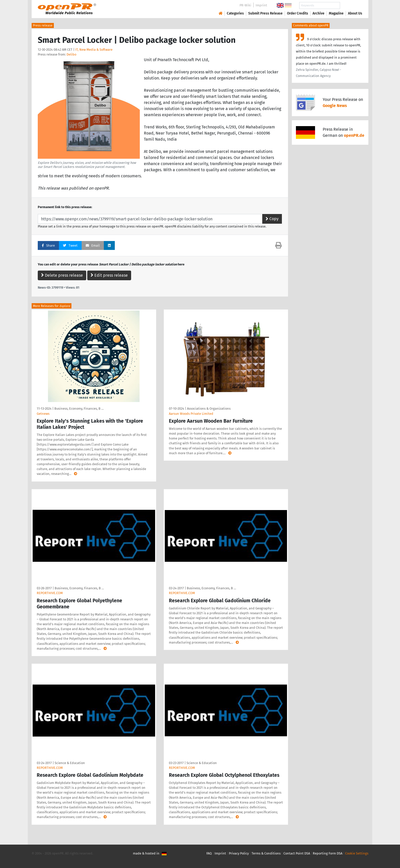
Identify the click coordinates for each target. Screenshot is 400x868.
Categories (235, 13)
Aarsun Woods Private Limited (191, 414)
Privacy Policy (239, 853)
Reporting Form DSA (328, 853)
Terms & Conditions (266, 853)
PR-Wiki (245, 5)
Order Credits (298, 13)
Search (351, 5)
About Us (355, 13)
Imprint (261, 5)
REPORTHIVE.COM (50, 593)
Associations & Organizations (209, 409)
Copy (272, 219)
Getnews (43, 414)
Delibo (71, 54)
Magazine (336, 13)
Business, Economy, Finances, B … (79, 409)
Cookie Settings (357, 853)
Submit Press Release (265, 13)
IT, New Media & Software (94, 50)
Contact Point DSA (297, 853)
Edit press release (109, 275)
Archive (318, 13)
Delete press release (62, 275)
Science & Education (70, 763)
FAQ (209, 853)
